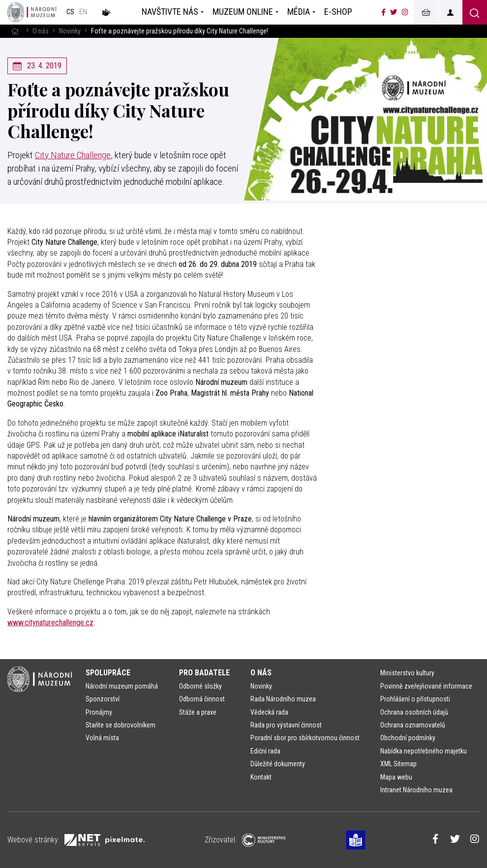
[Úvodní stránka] (32, 12)
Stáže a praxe (198, 712)
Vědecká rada (269, 712)
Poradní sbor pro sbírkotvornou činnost (305, 738)
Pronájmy (99, 712)
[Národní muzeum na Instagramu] (405, 12)
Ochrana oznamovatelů (413, 725)
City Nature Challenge (73, 155)
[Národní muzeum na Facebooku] (383, 12)
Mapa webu (396, 777)
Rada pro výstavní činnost (286, 725)
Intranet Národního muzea (416, 790)
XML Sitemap (398, 764)
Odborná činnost (202, 699)
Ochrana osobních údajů (414, 712)
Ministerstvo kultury (407, 673)
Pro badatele (204, 673)
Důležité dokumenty (278, 764)
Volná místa (102, 738)
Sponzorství (103, 699)
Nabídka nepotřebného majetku (424, 751)
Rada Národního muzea (283, 699)
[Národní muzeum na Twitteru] (394, 12)
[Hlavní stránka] (15, 31)
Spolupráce (108, 673)
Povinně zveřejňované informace (426, 686)
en (83, 12)
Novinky (70, 31)
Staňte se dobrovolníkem (121, 725)
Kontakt (261, 777)
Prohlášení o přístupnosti (415, 699)
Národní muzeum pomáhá (122, 686)
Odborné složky (200, 686)
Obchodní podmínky (408, 738)
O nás (41, 31)
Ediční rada (265, 751)
